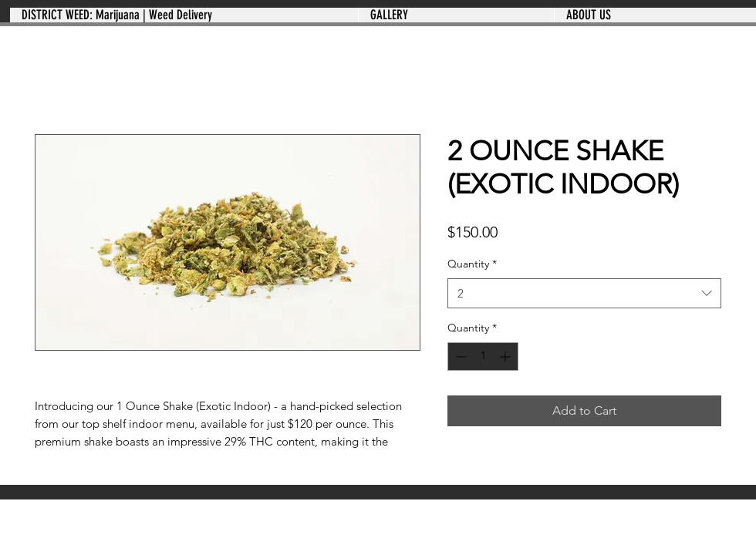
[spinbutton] (483, 357)
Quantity (472, 264)
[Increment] (506, 357)
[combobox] (584, 293)
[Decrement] (459, 357)
